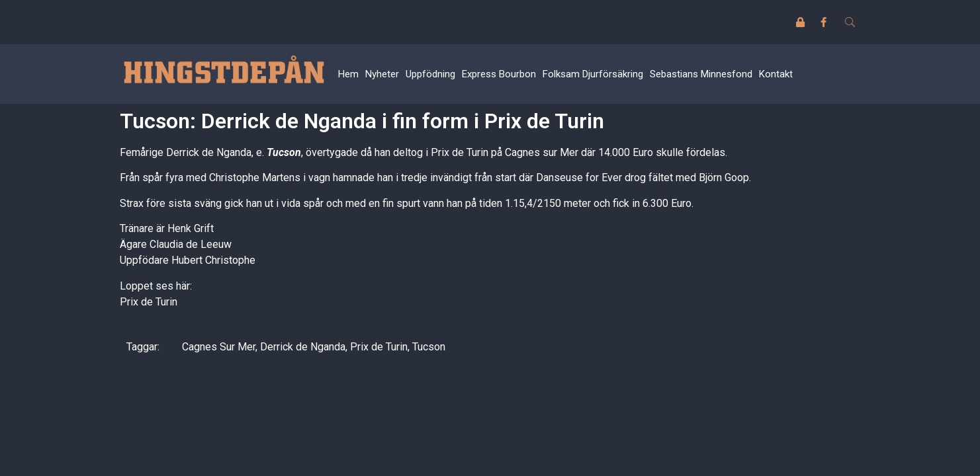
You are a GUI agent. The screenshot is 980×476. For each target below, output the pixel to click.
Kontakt (776, 74)
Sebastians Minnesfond (701, 74)
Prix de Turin (149, 302)
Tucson (283, 152)
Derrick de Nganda (303, 347)
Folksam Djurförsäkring (593, 74)
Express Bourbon (499, 74)
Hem (348, 74)
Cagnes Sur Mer (219, 347)
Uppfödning (430, 74)
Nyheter (382, 74)
